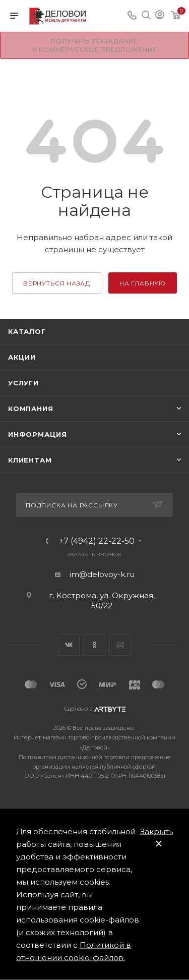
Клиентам (30, 460)
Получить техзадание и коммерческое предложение (95, 45)
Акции (22, 357)
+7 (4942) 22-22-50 (97, 541)
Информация (38, 434)
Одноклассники (94, 645)
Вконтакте (69, 645)
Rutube (120, 645)
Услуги (23, 383)
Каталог (27, 331)
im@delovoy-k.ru (102, 574)
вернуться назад (57, 283)
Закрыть (156, 831)
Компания (30, 409)
